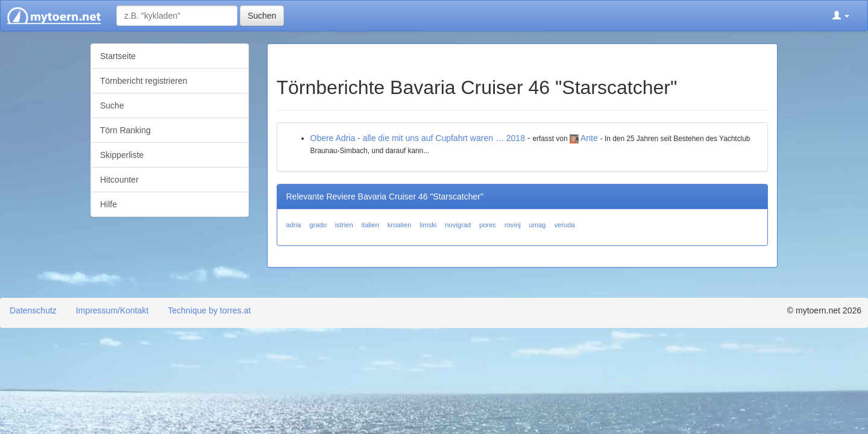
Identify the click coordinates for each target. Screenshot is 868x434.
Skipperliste (122, 155)
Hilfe (108, 204)
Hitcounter (119, 180)
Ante (589, 138)
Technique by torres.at (209, 310)
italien (370, 225)
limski (428, 225)
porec (488, 225)
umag (538, 225)
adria (294, 225)
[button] (841, 16)
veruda (564, 225)
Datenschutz (33, 310)
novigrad (458, 225)
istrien (344, 225)
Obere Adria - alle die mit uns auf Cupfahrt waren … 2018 (418, 138)
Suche (112, 105)
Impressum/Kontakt (112, 310)
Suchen (262, 16)
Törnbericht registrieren (144, 81)
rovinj (513, 225)
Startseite (118, 56)
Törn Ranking (125, 130)
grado (318, 225)
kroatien (400, 225)
